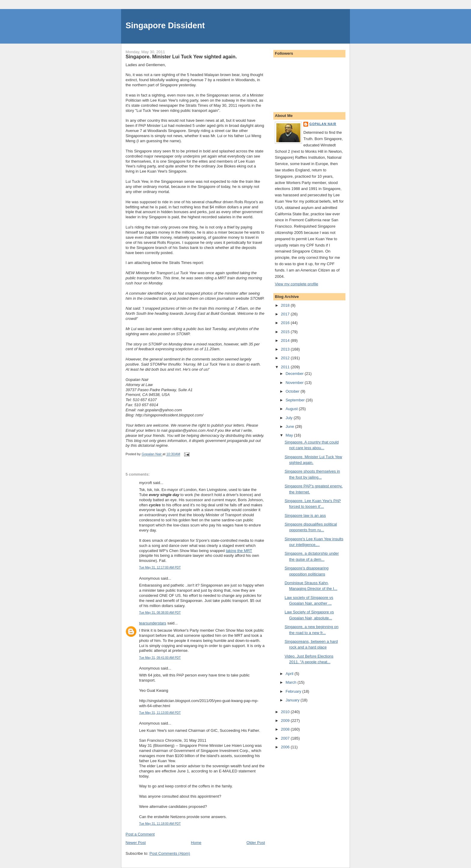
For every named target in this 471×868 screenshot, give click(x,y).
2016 (286, 323)
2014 (286, 340)
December (295, 374)
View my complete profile (296, 284)
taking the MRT (239, 551)
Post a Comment (140, 834)
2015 (286, 332)
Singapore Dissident (165, 25)
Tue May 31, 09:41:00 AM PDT (160, 658)
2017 (286, 314)
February (294, 691)
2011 (286, 367)
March (292, 682)
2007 (286, 738)
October (293, 391)
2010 (286, 712)
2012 (286, 358)
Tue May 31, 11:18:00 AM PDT (160, 824)
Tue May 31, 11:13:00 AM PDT (160, 713)
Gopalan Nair (323, 124)
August (292, 409)
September (296, 400)
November (295, 383)
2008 (286, 729)
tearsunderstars (153, 623)
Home (196, 843)
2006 (286, 747)
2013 (286, 349)
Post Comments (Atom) (170, 853)
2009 (286, 721)
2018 (286, 305)
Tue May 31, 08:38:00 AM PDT (160, 613)
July (290, 418)
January (293, 700)
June (290, 426)
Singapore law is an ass (305, 515)
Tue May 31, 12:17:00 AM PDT (160, 567)
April (290, 674)
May (290, 435)
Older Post (256, 843)
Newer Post (136, 843)
